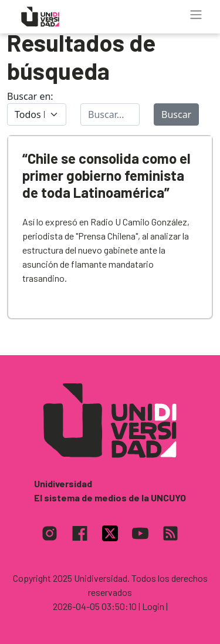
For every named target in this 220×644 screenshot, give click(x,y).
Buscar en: (30, 96)
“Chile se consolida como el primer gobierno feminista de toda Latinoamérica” (106, 175)
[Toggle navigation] (196, 15)
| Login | (153, 606)
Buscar (176, 114)
